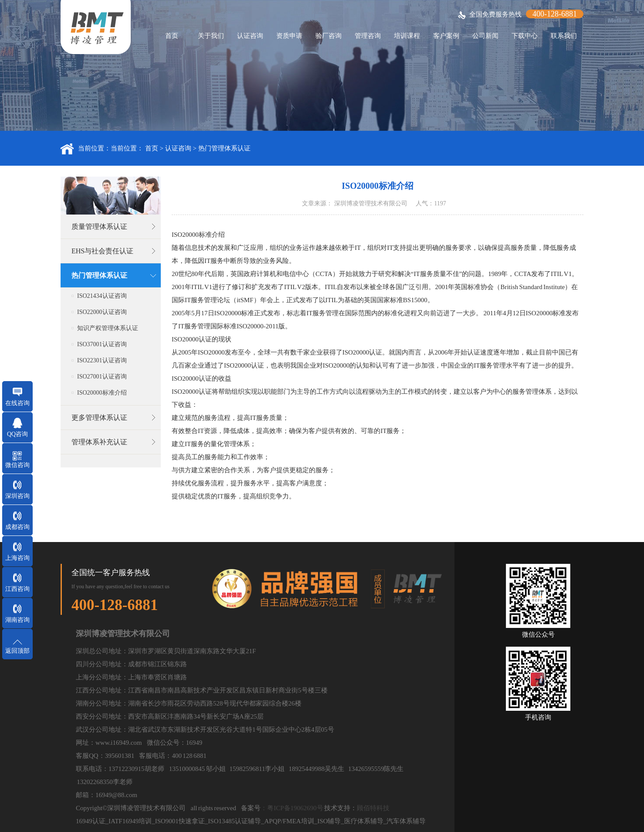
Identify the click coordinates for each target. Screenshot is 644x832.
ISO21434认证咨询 (102, 296)
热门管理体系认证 (224, 148)
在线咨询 (17, 403)
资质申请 (289, 36)
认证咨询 (250, 36)
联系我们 (564, 36)
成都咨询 (17, 527)
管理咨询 (368, 36)
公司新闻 (485, 36)
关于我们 (211, 36)
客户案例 (446, 36)
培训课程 (407, 36)
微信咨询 (17, 465)
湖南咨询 (17, 620)
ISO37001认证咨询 (102, 344)
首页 (172, 36)
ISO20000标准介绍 (102, 393)
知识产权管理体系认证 (108, 328)
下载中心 (525, 36)
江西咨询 (17, 589)
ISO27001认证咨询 (102, 377)
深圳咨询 (17, 496)
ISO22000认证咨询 (102, 312)
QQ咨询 (17, 434)
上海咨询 (17, 558)
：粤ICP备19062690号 (292, 808)
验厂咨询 (329, 36)
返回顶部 (17, 651)
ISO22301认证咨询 (102, 360)
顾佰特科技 (373, 808)
